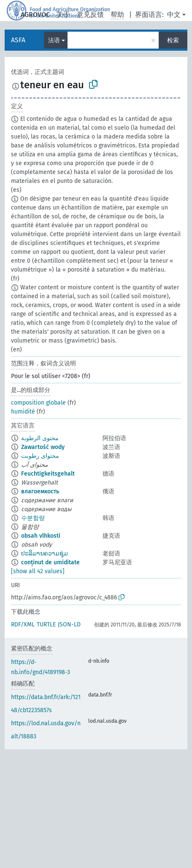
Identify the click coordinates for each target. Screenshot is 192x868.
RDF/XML (23, 624)
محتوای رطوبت (40, 456)
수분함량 (33, 518)
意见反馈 (90, 15)
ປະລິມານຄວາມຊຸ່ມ (45, 554)
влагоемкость (40, 491)
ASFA (18, 40)
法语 (54, 40)
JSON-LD (69, 624)
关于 (63, 15)
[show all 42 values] (38, 571)
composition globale (38, 403)
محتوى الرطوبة (40, 438)
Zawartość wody (43, 447)
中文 (174, 15)
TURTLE (46, 624)
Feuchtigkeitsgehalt (48, 474)
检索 (173, 40)
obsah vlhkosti (41, 536)
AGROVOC (35, 15)
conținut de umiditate (50, 562)
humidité (23, 412)
